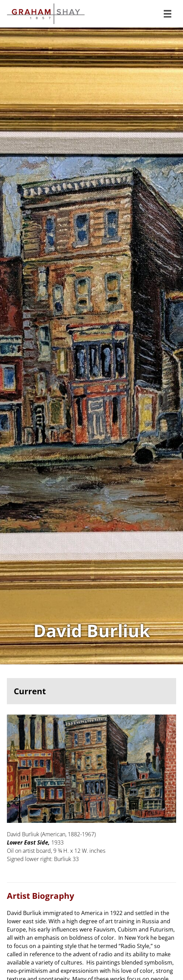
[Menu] (168, 14)
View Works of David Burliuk (91, 346)
